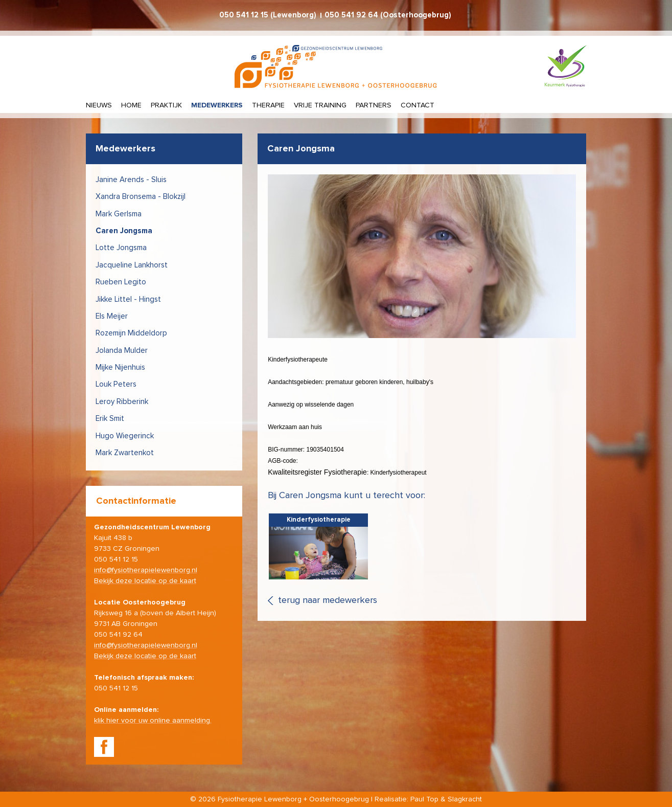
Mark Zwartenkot (125, 453)
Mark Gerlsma (119, 214)
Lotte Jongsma (121, 248)
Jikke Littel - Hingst (128, 299)
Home (131, 105)
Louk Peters (116, 384)
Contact (418, 105)
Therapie (268, 105)
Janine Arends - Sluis (131, 180)
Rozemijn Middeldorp (131, 333)
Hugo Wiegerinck (125, 436)
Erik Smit (110, 419)
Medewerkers (217, 105)
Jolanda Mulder (122, 351)
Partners (374, 105)
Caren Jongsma (124, 231)
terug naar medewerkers (328, 600)
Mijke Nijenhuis (120, 367)
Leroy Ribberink (122, 402)
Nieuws (99, 105)
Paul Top (424, 799)
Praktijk (166, 105)
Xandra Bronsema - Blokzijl (141, 197)
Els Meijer (112, 316)
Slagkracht (465, 799)
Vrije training (320, 105)
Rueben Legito (121, 282)
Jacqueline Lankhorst (132, 265)
